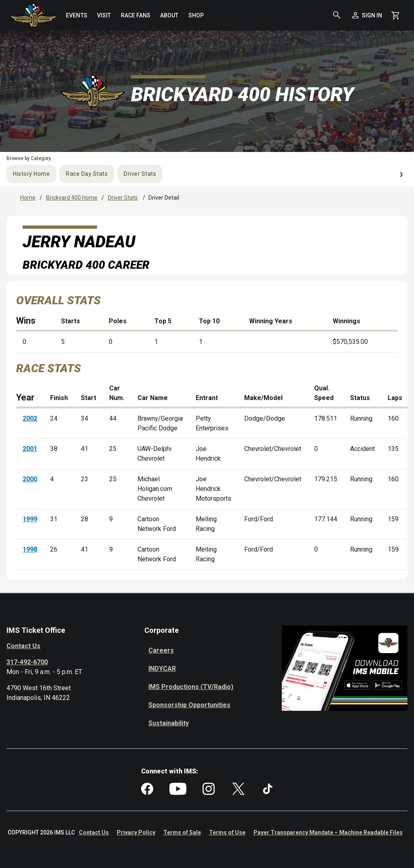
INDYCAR (162, 669)
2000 (30, 479)
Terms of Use (227, 832)
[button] (337, 15)
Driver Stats (140, 174)
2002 (30, 418)
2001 (30, 449)
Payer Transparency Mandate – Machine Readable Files (328, 832)
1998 (30, 549)
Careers (161, 650)
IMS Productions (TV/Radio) (191, 687)
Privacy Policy (136, 832)
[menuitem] (77, 15)
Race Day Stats (87, 174)
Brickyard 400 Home (72, 198)
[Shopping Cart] (395, 15)
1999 (30, 519)
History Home (31, 174)
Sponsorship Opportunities (189, 705)
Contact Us (23, 646)
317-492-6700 (27, 662)
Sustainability (169, 723)
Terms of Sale (182, 832)
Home (28, 198)
